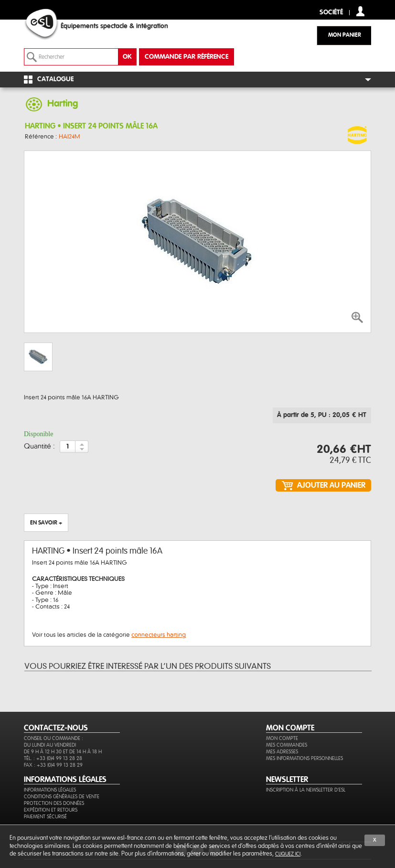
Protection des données (54, 803)
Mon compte (282, 738)
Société (331, 13)
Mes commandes (287, 745)
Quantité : (39, 447)
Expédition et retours (51, 810)
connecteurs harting (159, 635)
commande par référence (187, 57)
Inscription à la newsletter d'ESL (306, 790)
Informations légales (50, 790)
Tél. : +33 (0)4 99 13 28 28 (53, 758)
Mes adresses (282, 752)
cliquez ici (288, 854)
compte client (360, 11)
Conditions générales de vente (62, 797)
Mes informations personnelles (304, 758)
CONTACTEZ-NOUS (56, 728)
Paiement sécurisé (45, 817)
